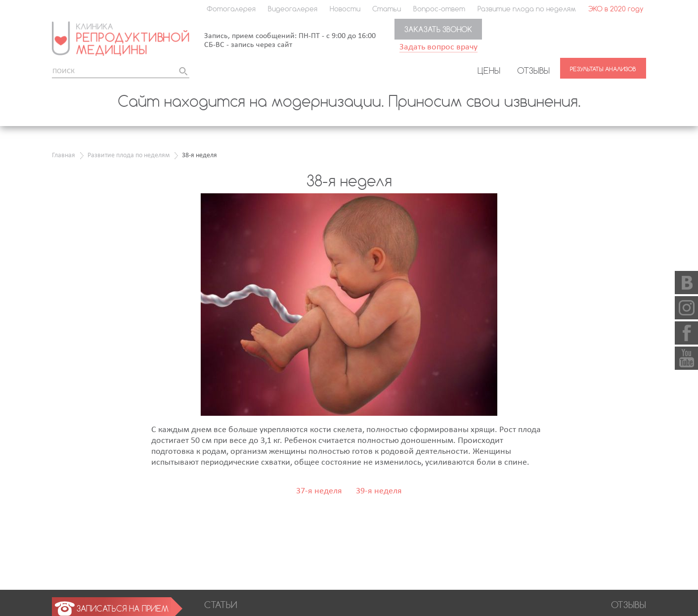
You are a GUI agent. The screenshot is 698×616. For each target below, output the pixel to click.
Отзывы (533, 70)
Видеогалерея (293, 9)
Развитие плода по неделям (527, 9)
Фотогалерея (231, 9)
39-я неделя (379, 491)
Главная (64, 155)
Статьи (387, 9)
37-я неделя (319, 491)
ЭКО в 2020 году (616, 9)
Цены (489, 70)
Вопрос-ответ (439, 9)
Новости (345, 9)
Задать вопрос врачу (438, 47)
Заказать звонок (438, 29)
